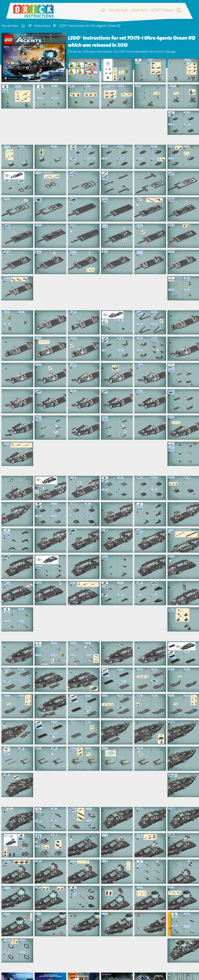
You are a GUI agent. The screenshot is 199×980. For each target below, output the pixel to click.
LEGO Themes (162, 10)
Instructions (42, 26)
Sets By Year (118, 10)
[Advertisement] (101, 127)
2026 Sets (139, 10)
